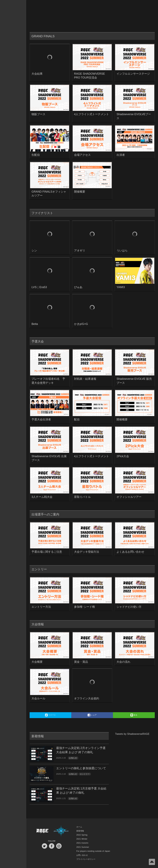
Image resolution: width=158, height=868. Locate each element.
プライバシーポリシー (86, 859)
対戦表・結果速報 (85, 379)
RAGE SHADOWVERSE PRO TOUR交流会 (89, 76)
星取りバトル (82, 497)
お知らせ (73, 758)
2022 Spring (82, 835)
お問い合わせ (82, 855)
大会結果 (37, 74)
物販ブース (38, 114)
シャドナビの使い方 (129, 607)
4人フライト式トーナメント (91, 114)
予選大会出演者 (41, 419)
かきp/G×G (81, 324)
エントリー (85, 774)
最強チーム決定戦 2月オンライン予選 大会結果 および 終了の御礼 (81, 750)
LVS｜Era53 (39, 287)
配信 (77, 419)
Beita (35, 324)
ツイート (51, 715)
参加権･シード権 (84, 607)
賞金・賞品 (81, 662)
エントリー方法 (41, 607)
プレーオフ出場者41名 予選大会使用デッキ (48, 381)
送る (134, 715)
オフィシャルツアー (129, 497)
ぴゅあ (78, 287)
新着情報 (80, 831)
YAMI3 (121, 287)
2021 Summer (83, 847)
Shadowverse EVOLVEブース (134, 116)
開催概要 (80, 192)
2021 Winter (82, 839)
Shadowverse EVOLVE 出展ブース (49, 458)
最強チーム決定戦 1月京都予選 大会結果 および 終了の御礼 (81, 790)
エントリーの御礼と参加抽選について (81, 768)
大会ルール (38, 698)
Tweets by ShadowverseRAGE (132, 734)
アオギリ (80, 250)
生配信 (36, 155)
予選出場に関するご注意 (47, 552)
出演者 (121, 155)
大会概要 (37, 662)
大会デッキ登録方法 (87, 552)
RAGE (42, 831)
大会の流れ (123, 662)
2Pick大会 (123, 456)
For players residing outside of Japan (93, 851)
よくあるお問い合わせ (130, 552)
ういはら (122, 250)
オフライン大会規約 (87, 698)
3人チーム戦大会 (42, 497)
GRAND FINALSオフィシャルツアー (49, 194)
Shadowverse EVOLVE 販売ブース (134, 381)
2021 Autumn (82, 843)
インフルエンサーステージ (133, 74)
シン (34, 250)
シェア (92, 715)
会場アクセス (82, 155)
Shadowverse (61, 831)
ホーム (79, 827)
